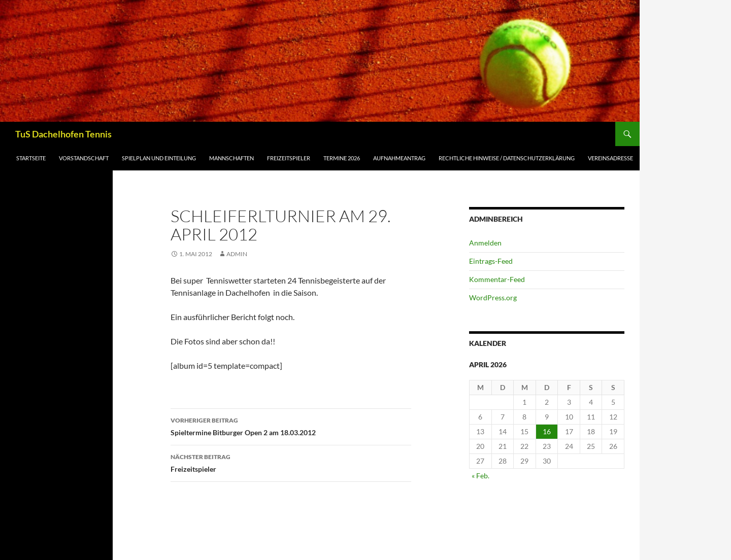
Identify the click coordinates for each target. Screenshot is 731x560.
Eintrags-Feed (491, 261)
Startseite (31, 158)
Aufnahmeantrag (399, 158)
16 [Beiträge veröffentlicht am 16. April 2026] (547, 431)
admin (237, 254)
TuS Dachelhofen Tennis (63, 134)
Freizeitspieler (289, 158)
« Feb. (480, 476)
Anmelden (485, 243)
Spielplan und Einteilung (159, 158)
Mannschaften (231, 158)
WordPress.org (493, 297)
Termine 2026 (342, 158)
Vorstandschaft (84, 158)
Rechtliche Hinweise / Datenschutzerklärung (507, 158)
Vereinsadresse (610, 158)
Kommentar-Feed (497, 279)
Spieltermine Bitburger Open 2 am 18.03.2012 (291, 426)
